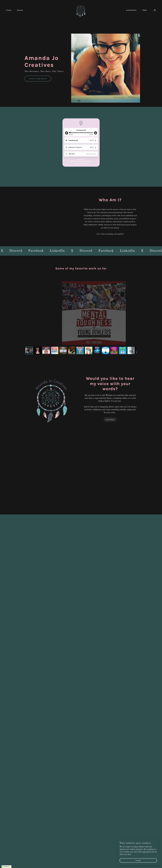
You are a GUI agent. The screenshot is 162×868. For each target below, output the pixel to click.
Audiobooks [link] (131, 10)
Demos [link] (20, 10)
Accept (138, 860)
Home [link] (9, 10)
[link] (81, 10)
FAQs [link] (145, 10)
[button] (155, 10)
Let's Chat (110, 420)
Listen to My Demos (38, 79)
